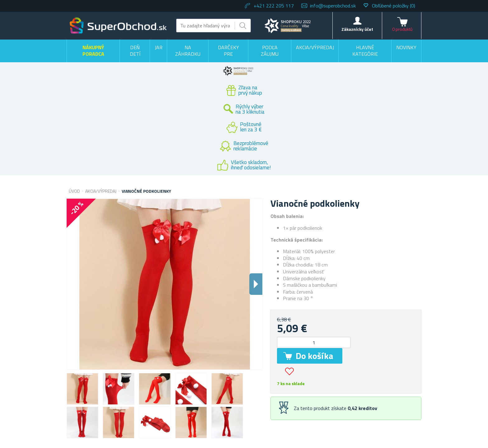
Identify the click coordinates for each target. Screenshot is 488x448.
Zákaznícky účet (357, 29)
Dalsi (256, 284)
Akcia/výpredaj (315, 47)
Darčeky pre (228, 51)
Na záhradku (188, 51)
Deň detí (135, 51)
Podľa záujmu (270, 51)
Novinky (406, 47)
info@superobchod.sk (333, 6)
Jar (159, 47)
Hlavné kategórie (365, 51)
